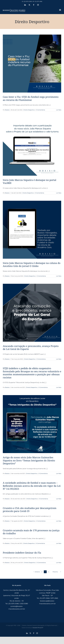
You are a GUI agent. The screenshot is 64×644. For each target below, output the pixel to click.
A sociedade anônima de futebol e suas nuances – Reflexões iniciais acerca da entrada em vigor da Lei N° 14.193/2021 (32, 486)
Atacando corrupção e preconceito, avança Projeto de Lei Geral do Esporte (31, 348)
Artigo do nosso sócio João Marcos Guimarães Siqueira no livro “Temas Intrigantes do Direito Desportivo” (29, 460)
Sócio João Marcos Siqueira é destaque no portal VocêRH (30, 181)
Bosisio (7, 110)
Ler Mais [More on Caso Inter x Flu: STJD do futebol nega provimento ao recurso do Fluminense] (59, 110)
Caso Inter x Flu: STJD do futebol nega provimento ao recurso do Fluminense (31, 98)
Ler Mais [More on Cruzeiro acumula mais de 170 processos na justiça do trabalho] (59, 543)
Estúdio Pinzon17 (38, 628)
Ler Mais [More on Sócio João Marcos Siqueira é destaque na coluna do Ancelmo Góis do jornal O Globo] (59, 276)
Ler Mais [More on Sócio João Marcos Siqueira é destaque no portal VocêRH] (59, 193)
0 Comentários (40, 110)
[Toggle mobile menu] (60, 10)
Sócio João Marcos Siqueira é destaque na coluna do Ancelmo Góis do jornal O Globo (32, 265)
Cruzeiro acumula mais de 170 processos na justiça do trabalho (31, 532)
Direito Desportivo (29, 110)
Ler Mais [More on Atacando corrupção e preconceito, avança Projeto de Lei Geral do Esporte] (59, 359)
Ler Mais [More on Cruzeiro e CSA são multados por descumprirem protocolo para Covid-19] (59, 521)
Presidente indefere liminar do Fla (22, 553)
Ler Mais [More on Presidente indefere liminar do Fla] (59, 563)
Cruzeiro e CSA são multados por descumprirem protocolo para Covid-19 (30, 510)
